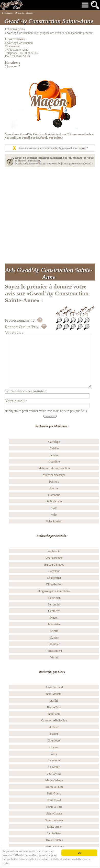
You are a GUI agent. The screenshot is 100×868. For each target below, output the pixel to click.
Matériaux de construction (54, 468)
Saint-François (54, 820)
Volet (54, 515)
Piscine (54, 488)
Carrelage (54, 442)
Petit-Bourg (54, 794)
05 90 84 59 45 (29, 53)
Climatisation (54, 585)
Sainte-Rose (54, 833)
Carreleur (54, 571)
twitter (58, 138)
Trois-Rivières (54, 840)
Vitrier (54, 658)
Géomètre (54, 611)
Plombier (54, 644)
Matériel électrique (54, 475)
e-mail (26, 138)
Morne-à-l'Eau (54, 787)
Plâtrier (54, 638)
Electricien (54, 598)
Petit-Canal (54, 800)
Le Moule (54, 767)
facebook (42, 138)
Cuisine (54, 449)
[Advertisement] (48, 215)
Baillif (54, 701)
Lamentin (54, 760)
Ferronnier (54, 605)
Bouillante (54, 714)
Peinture (54, 482)
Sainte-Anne (54, 827)
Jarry (54, 754)
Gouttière (54, 462)
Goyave (54, 747)
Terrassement (54, 651)
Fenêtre (54, 455)
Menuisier (54, 624)
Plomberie (54, 495)
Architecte (54, 551)
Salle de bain (54, 501)
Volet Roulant (54, 522)
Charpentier (54, 578)
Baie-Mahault (54, 694)
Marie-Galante (54, 780)
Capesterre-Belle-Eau (54, 721)
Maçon (54, 618)
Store (54, 508)
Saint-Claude (54, 814)
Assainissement (54, 558)
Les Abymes (54, 774)
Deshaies (54, 727)
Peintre (54, 631)
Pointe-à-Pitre (54, 807)
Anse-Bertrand (54, 687)
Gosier (54, 734)
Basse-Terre (54, 707)
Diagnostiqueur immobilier (54, 591)
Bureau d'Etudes (54, 565)
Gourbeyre (54, 741)
